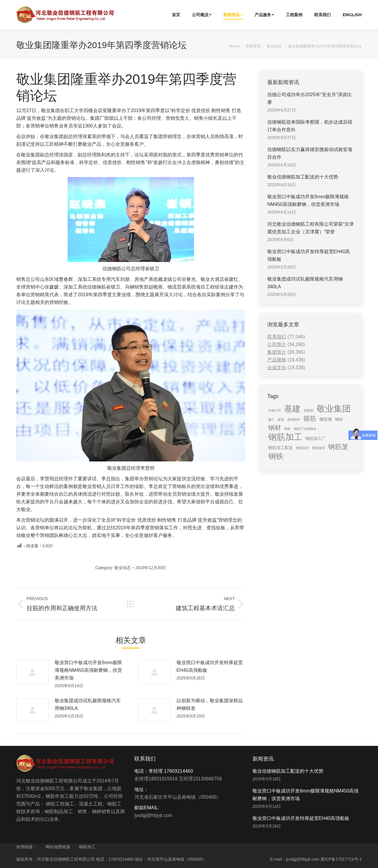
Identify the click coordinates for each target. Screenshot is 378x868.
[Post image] (32, 672)
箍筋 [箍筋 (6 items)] (310, 419)
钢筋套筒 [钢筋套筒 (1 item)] (319, 448)
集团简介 (277, 352)
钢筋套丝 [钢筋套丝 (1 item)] (302, 448)
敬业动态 (274, 46)
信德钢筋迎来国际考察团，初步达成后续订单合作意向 (310, 126)
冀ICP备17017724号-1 (341, 859)
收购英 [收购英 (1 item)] (309, 410)
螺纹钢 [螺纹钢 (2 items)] (326, 419)
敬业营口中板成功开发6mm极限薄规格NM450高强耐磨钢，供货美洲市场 (88, 670)
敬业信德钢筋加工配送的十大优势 (303, 177)
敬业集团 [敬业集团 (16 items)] (334, 409)
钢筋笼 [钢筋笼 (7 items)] (338, 447)
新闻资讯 (253, 46)
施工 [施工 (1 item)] (271, 420)
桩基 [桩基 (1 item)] (281, 420)
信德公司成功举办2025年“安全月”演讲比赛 (309, 98)
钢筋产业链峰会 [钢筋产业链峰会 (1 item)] (305, 429)
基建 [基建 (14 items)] (292, 409)
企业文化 (277, 367)
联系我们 (277, 337)
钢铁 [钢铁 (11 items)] (276, 456)
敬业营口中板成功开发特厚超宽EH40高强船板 (210, 666)
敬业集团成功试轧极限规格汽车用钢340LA (88, 704)
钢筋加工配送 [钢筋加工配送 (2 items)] (281, 448)
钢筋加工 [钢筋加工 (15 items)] (285, 437)
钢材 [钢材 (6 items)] (275, 428)
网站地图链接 (58, 847)
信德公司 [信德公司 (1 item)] (275, 410)
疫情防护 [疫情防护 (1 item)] (294, 420)
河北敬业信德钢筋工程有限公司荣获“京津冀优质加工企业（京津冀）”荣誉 (311, 228)
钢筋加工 (87, 847)
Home (234, 46)
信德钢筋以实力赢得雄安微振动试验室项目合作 (310, 153)
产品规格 (277, 360)
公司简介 (277, 344)
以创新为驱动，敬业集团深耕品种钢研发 (210, 704)
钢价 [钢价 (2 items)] (339, 419)
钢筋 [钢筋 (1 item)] (287, 429)
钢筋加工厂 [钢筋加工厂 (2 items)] (316, 438)
